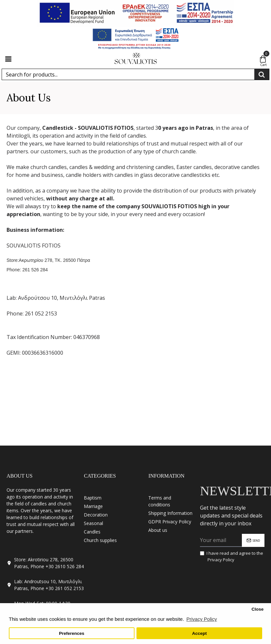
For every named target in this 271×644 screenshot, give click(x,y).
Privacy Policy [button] (201, 619)
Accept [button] (199, 633)
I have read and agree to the (232, 557)
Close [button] (257, 609)
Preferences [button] (72, 633)
